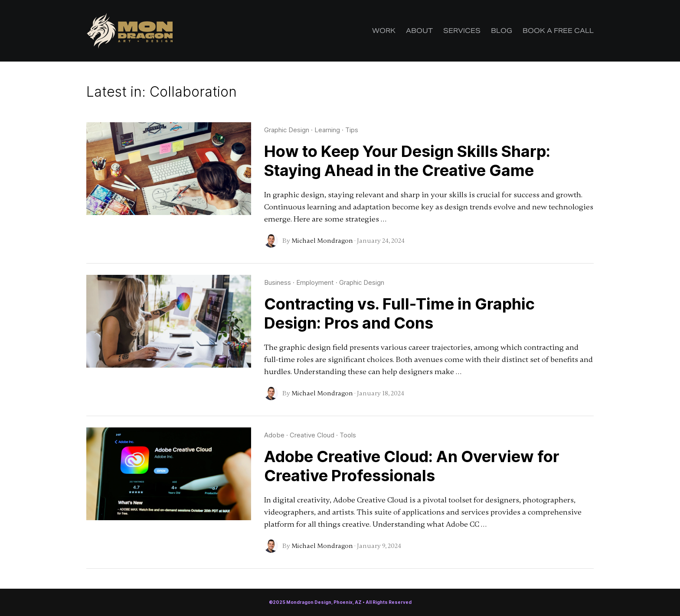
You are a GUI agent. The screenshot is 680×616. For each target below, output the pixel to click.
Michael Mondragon (322, 241)
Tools (348, 435)
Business (278, 282)
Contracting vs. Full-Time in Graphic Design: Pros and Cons (399, 313)
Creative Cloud (312, 435)
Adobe (274, 435)
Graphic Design (287, 130)
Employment (315, 282)
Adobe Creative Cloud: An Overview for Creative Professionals (412, 466)
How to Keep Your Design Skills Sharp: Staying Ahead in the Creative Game (407, 161)
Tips (352, 130)
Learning (327, 130)
